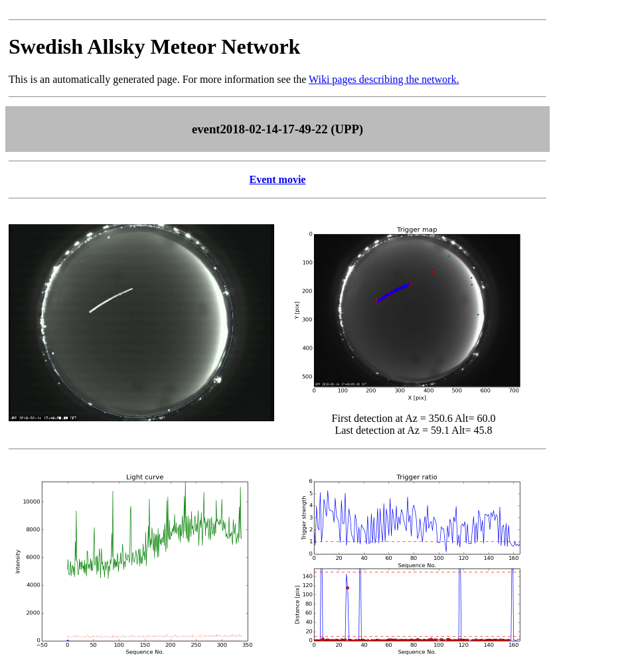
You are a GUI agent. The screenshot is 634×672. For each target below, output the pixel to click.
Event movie (278, 179)
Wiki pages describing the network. (384, 79)
